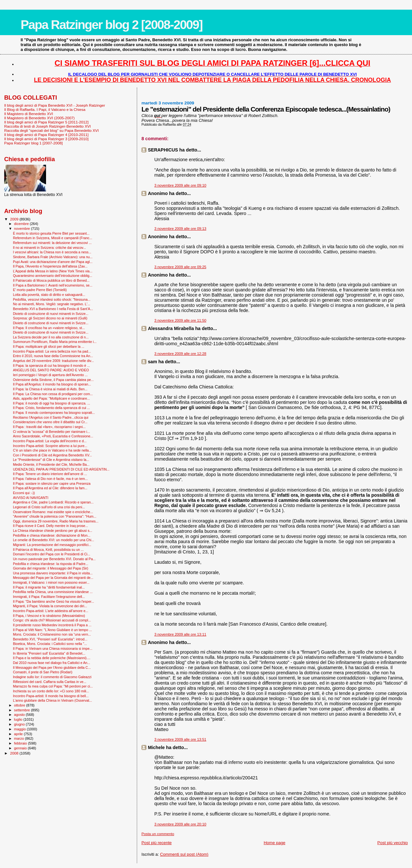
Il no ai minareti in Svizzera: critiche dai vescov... (49, 248)
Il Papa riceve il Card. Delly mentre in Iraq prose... (50, 526)
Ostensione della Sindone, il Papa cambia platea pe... (53, 380)
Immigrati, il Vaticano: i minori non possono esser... (51, 582)
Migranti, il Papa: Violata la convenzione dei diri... (50, 606)
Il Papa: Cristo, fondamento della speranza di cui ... (51, 408)
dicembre (22, 224)
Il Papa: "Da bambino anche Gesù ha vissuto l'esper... (53, 601)
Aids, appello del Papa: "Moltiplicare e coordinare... (51, 398)
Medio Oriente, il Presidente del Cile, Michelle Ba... (51, 464)
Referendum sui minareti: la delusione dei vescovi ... (52, 243)
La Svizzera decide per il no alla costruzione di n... (51, 337)
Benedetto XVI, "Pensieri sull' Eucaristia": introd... (50, 639)
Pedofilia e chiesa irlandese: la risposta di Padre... (51, 564)
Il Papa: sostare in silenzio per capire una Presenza (52, 483)
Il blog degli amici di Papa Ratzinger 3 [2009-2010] (46, 139)
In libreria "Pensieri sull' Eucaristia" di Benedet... (49, 653)
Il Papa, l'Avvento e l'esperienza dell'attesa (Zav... (50, 266)
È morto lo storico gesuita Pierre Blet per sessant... (51, 233)
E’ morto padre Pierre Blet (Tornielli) (40, 290)
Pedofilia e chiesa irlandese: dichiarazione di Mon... (52, 535)
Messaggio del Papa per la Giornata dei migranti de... (53, 578)
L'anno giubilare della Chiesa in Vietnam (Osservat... (52, 700)
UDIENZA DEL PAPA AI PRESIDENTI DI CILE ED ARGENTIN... (61, 469)
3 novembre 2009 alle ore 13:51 (180, 739)
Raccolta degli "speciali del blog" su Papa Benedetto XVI (51, 130)
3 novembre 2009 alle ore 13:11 (180, 634)
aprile (19, 734)
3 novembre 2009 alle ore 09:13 (180, 229)
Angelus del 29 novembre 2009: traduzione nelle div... (53, 361)
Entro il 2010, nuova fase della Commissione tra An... (53, 356)
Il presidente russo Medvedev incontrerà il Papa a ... (52, 625)
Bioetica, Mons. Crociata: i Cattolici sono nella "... (50, 644)
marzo (20, 738)
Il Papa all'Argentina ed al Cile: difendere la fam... (50, 488)
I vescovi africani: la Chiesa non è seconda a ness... (52, 252)
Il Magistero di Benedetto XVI (29, 114)
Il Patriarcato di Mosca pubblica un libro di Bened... (51, 280)
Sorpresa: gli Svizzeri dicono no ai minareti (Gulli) (50, 318)
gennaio (21, 748)
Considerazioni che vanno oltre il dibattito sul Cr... (50, 422)
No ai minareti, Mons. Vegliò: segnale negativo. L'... (51, 304)
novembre (23, 229)
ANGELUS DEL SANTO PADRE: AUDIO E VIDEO (51, 370)
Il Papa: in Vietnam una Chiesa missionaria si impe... (53, 649)
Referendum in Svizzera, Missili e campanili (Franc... (52, 238)
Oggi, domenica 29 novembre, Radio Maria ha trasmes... (56, 521)
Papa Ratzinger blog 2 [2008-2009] (112, 25)
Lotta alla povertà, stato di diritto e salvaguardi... (49, 295)
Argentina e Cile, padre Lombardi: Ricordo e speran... (53, 502)
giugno (20, 724)
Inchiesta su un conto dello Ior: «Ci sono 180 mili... (51, 691)
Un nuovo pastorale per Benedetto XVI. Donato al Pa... (54, 559)
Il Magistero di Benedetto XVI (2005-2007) (39, 118)
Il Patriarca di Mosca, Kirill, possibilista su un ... (48, 550)
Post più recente (156, 843)
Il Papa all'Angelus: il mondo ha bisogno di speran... (52, 384)
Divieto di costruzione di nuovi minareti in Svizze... (51, 314)
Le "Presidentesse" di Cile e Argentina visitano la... (51, 460)
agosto (20, 715)
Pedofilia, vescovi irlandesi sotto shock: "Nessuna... (52, 299)
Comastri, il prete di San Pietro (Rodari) (43, 672)
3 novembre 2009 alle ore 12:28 (180, 354)
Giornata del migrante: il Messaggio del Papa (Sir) (51, 568)
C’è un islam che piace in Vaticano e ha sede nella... (52, 450)
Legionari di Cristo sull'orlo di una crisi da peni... (49, 507)
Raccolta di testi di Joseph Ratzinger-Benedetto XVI (47, 126)
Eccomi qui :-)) (24, 493)
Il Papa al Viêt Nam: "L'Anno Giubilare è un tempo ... (52, 630)
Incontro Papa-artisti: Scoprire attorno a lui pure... (50, 446)
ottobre (20, 705)
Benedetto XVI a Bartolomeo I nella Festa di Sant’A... (53, 309)
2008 (15, 753)
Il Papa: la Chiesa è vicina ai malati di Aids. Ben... (50, 389)
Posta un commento (158, 834)
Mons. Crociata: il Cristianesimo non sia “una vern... (52, 634)
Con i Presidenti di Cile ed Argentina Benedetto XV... (52, 455)
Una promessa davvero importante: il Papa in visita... (53, 573)
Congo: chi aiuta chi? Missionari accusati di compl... (52, 620)
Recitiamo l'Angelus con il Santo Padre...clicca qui (51, 417)
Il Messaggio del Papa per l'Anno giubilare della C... (52, 668)
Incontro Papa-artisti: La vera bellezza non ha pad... (52, 351)
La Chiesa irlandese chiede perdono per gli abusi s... (52, 531)
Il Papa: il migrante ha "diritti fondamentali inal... (49, 587)
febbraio (21, 743)
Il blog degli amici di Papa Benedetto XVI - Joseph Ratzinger (55, 105)
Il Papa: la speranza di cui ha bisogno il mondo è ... (51, 366)
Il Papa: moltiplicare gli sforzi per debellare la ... (49, 346)
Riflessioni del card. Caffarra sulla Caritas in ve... (50, 682)
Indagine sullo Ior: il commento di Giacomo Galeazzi (52, 677)
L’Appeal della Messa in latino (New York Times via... (53, 271)
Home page (274, 843)
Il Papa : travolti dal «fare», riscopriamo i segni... (49, 427)
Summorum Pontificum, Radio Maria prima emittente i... (55, 342)
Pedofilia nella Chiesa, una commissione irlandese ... (53, 592)
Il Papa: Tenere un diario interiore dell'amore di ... (50, 474)
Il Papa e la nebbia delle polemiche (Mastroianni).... (52, 658)
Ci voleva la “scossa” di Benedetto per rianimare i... (51, 432)
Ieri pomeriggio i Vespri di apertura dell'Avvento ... (50, 375)
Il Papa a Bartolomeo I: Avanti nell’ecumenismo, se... (53, 285)
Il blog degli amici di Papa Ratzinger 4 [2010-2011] (46, 135)
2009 (15, 219)
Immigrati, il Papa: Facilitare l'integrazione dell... (49, 597)
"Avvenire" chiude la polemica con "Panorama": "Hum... (55, 516)
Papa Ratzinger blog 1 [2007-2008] (33, 143)
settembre (23, 710)
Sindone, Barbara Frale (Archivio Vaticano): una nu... (53, 257)
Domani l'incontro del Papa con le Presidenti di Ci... (51, 554)
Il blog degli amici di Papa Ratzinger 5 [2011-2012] (46, 122)
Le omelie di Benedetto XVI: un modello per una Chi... (53, 540)
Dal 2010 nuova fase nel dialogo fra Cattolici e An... (51, 663)
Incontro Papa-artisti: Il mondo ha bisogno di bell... (51, 696)
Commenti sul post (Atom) (184, 854)
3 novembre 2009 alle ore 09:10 (180, 185)
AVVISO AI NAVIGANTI (31, 498)
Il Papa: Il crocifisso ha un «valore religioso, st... (49, 328)
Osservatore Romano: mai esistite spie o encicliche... (53, 512)
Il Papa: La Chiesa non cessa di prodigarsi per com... (53, 394)
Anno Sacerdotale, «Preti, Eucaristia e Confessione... (53, 436)
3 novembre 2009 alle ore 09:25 (180, 267)
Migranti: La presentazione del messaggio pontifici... (52, 545)
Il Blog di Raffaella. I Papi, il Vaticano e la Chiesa (45, 109)
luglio (19, 719)
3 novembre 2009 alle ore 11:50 (180, 320)
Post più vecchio (393, 843)
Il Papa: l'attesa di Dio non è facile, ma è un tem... (50, 479)
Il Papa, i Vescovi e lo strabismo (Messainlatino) (49, 616)
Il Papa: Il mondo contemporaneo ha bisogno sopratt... (54, 413)
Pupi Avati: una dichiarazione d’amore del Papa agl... (53, 262)
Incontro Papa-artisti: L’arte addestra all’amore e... (51, 611)
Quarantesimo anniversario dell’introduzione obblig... (52, 276)
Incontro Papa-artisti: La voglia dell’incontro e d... (50, 441)
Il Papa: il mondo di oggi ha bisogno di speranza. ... (51, 403)
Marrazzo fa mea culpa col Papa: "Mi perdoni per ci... (53, 686)
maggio (21, 729)
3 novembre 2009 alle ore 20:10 (180, 824)
